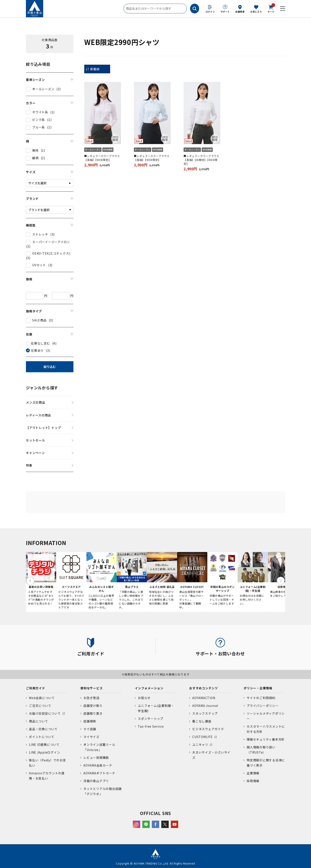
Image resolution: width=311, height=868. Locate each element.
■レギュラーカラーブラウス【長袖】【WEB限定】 (102, 158)
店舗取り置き (93, 713)
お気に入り (256, 12)
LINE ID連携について (44, 744)
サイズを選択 (37, 183)
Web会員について (42, 698)
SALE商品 (39, 320)
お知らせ (144, 698)
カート (271, 8)
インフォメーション (149, 688)
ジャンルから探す (42, 388)
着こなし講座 (202, 721)
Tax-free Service (151, 726)
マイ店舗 (90, 729)
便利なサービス (91, 688)
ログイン (210, 12)
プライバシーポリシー (263, 706)
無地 (35, 150)
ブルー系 (39, 127)
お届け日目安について (45, 713)
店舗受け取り (93, 706)
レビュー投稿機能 (96, 757)
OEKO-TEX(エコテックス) (51, 253)
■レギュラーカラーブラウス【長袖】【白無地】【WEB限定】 (201, 160)
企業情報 (253, 773)
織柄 (35, 158)
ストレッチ (40, 234)
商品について (39, 721)
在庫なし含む (40, 343)
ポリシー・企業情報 (258, 688)
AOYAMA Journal (205, 706)
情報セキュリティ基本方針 (266, 739)
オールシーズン (43, 89)
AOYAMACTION (204, 698)
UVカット (39, 265)
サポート (225, 12)
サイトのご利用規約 (261, 698)
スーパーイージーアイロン (51, 242)
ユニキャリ (200, 744)
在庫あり (37, 350)
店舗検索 (240, 12)
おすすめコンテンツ (204, 688)
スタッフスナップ (205, 713)
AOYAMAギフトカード (99, 773)
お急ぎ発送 (91, 698)
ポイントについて (42, 737)
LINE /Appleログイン (45, 752)
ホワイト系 (40, 112)
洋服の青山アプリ (96, 781)
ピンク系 (39, 120)
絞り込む (50, 367)
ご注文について (40, 706)
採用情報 (253, 781)
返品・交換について (43, 729)
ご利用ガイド (36, 688)
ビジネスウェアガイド (208, 729)
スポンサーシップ (151, 719)
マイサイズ (91, 737)
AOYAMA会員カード (98, 765)
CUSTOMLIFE (202, 737)
